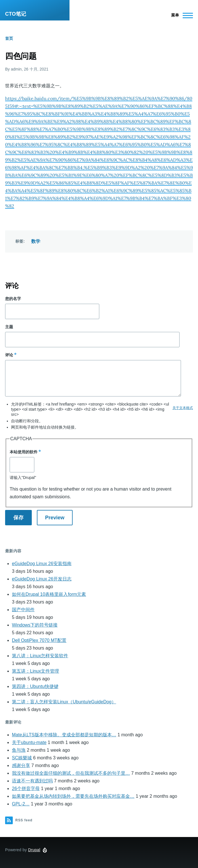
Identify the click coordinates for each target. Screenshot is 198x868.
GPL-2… (21, 804)
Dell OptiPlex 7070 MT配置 (39, 640)
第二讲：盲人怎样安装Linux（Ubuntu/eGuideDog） (64, 702)
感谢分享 (21, 765)
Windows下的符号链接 (35, 625)
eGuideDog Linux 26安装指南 (42, 564)
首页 (9, 38)
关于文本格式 (183, 408)
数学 (36, 241)
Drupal (34, 850)
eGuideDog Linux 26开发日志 (42, 579)
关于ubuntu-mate (29, 742)
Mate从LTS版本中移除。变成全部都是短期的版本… (64, 735)
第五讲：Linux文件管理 (35, 671)
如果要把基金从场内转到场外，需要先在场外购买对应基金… (73, 796)
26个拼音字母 (26, 789)
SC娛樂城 (22, 758)
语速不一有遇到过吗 (32, 781)
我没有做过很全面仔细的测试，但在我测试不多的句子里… (71, 773)
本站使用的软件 (24, 452)
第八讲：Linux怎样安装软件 (40, 656)
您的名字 (13, 299)
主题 (9, 327)
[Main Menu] (180, 15)
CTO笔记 (16, 14)
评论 (9, 355)
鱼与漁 (19, 750)
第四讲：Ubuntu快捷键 (35, 686)
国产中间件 (23, 610)
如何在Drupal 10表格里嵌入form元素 (49, 594)
